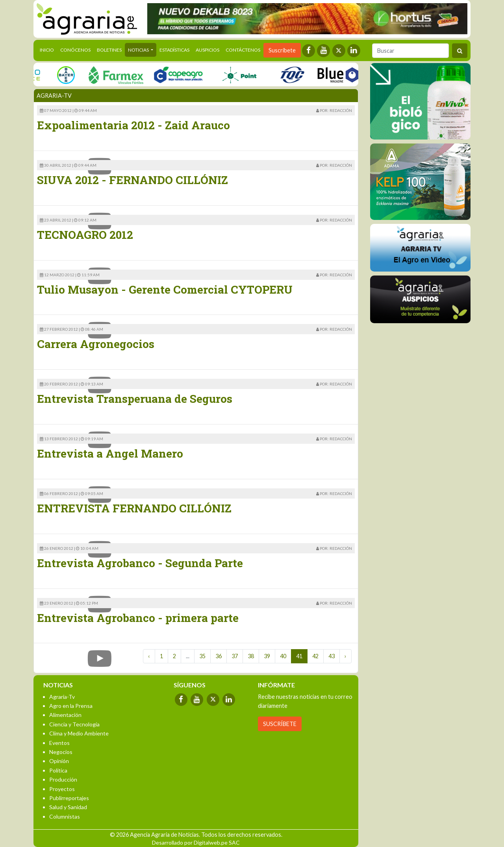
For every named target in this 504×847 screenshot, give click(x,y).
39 (267, 656)
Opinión (59, 761)
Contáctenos (243, 50)
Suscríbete (282, 50)
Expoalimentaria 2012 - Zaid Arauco (133, 125)
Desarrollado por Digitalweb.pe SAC (196, 842)
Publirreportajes (69, 798)
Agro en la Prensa (71, 706)
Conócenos (75, 50)
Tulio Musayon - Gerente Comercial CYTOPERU (165, 289)
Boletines (109, 50)
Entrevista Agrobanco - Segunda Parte (140, 563)
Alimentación (65, 715)
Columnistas (65, 816)
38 (251, 656)
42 (315, 656)
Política (58, 770)
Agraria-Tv (62, 697)
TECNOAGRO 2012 (85, 235)
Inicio (48, 49)
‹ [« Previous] (149, 656)
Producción (63, 779)
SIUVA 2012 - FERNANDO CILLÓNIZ (132, 180)
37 (235, 656)
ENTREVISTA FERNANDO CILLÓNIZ (134, 508)
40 (283, 656)
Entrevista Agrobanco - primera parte (138, 618)
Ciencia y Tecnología (74, 724)
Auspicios (208, 50)
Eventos (59, 743)
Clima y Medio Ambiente (79, 733)
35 (202, 656)
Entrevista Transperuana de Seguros (135, 399)
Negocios (61, 752)
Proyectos (62, 789)
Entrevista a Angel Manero (110, 453)
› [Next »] (346, 656)
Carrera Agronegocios (96, 344)
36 (219, 656)
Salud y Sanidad (68, 807)
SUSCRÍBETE (280, 724)
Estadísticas (174, 50)
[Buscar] (410, 51)
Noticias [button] (139, 50)
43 (332, 656)
